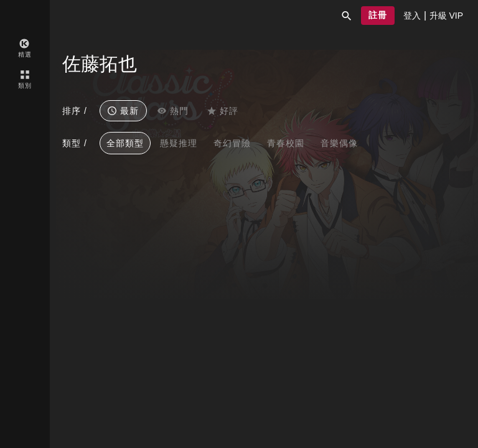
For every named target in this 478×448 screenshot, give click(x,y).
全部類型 (125, 143)
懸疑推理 (179, 143)
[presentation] (412, 16)
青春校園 (286, 143)
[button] (347, 16)
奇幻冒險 (232, 143)
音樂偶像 (339, 143)
